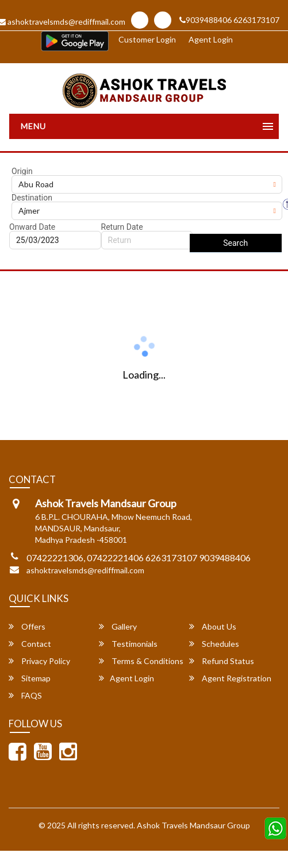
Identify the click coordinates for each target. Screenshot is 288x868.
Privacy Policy (39, 661)
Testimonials (128, 644)
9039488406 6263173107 (229, 20)
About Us (213, 626)
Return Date (122, 227)
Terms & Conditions (141, 661)
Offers (27, 626)
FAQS (25, 695)
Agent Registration (230, 678)
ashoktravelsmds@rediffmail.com (85, 570)
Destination (32, 198)
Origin (22, 171)
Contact (30, 644)
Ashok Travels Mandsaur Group (193, 825)
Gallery (118, 626)
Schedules (214, 644)
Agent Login (211, 39)
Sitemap (30, 678)
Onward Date (32, 227)
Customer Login (147, 39)
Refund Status (222, 661)
